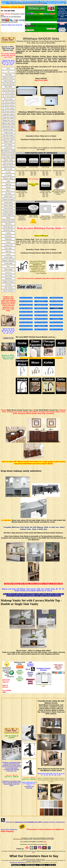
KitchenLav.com (17, 838)
